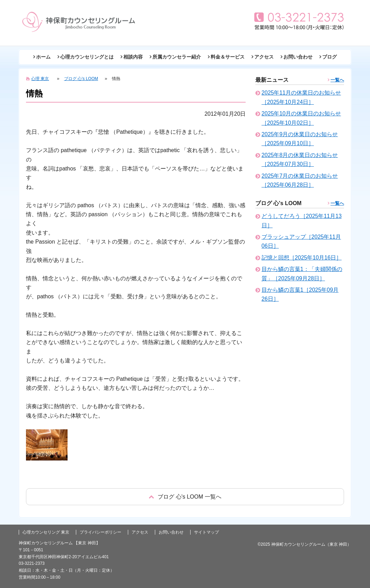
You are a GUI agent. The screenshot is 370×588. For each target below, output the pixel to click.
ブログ (329, 57)
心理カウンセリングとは (87, 57)
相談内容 (133, 57)
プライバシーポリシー (100, 532)
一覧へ (337, 80)
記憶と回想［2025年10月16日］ (302, 258)
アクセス (264, 57)
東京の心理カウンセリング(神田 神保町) (79, 22)
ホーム (43, 57)
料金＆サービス (228, 57)
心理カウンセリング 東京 (46, 532)
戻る (185, 497)
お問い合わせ (298, 57)
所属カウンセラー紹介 (177, 57)
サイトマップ (206, 532)
